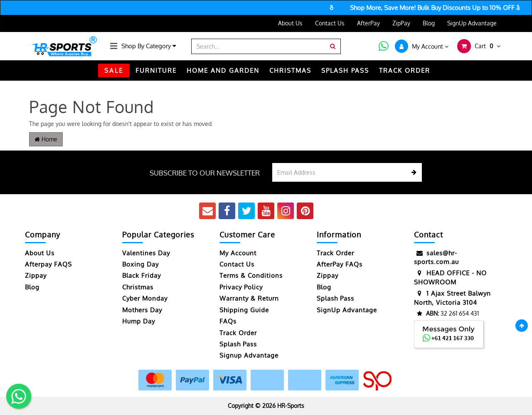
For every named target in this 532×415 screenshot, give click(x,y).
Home (46, 139)
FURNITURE (156, 70)
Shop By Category (149, 46)
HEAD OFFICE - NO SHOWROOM (450, 277)
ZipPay (401, 23)
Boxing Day (140, 264)
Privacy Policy (241, 287)
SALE (114, 70)
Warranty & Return (249, 298)
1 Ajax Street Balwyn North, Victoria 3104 (452, 298)
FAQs (228, 321)
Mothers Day (142, 310)
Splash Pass (345, 70)
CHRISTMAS (290, 70)
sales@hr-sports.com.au (436, 257)
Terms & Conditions (251, 275)
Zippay (36, 275)
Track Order (238, 333)
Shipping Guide (244, 310)
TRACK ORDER (405, 70)
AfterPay (368, 23)
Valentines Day (146, 253)
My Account (238, 253)
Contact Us (330, 23)
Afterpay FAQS (48, 264)
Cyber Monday (145, 298)
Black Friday (142, 275)
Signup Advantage (249, 355)
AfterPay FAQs (340, 264)
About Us (290, 23)
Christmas (138, 287)
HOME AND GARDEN (223, 70)
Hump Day (139, 321)
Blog (429, 23)
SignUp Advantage (472, 23)
